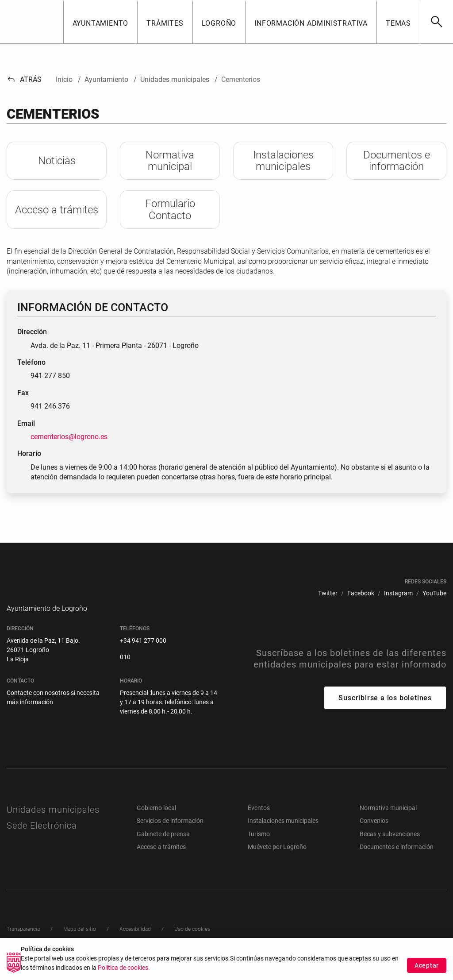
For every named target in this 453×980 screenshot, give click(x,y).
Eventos (259, 821)
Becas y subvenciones (390, 847)
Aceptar (427, 965)
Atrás (24, 79)
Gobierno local (156, 821)
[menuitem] (328, 593)
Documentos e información (397, 860)
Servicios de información (170, 834)
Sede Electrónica (42, 839)
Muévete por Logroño (277, 860)
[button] (100, 22)
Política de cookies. (124, 968)
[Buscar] (436, 22)
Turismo (259, 847)
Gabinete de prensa (163, 847)
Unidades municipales (53, 823)
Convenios (374, 834)
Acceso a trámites (161, 860)
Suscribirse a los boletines (385, 711)
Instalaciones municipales (283, 834)
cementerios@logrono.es (69, 437)
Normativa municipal (388, 821)
